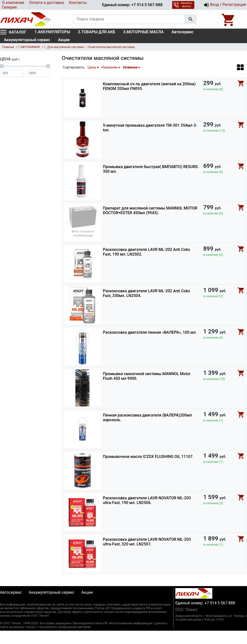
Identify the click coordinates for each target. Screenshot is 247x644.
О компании (13, 3)
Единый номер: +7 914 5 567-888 (132, 5)
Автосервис (183, 32)
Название (110, 67)
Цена (92, 67)
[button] (240, 67)
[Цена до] (38, 73)
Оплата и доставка (46, 3)
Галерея (9, 7)
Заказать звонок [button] (183, 5)
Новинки (130, 67)
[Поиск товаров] (129, 19)
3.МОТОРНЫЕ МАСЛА (143, 32)
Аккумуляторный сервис (27, 40)
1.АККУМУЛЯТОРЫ (52, 32)
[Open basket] (229, 19)
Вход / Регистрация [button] (225, 5)
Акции (64, 40)
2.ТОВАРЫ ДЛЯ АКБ (97, 32)
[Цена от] (12, 73)
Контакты (78, 3)
